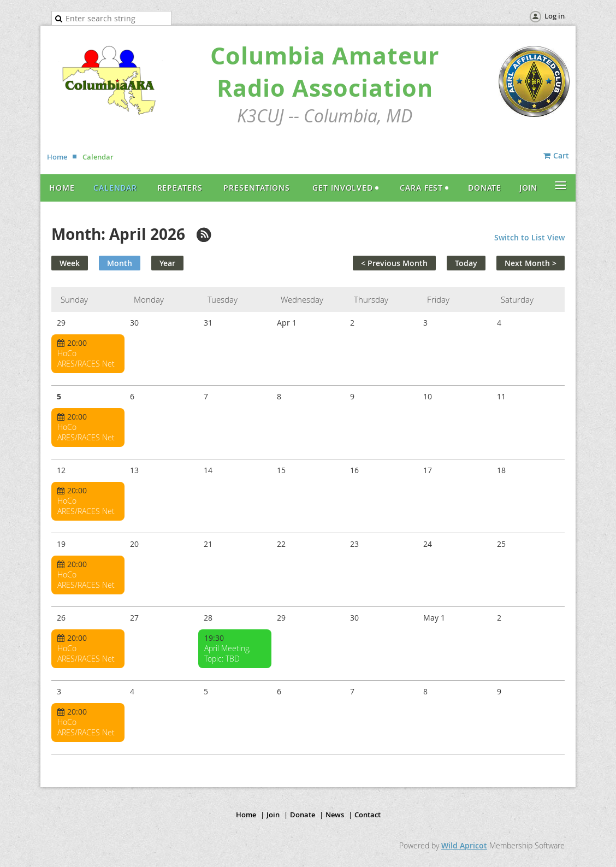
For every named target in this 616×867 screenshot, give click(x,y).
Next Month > (531, 263)
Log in (555, 16)
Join (273, 815)
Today (466, 263)
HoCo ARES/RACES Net (86, 358)
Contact (368, 815)
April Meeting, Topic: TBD (227, 653)
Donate (303, 815)
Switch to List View (529, 237)
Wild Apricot (464, 845)
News (335, 815)
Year (167, 263)
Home (57, 157)
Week (70, 263)
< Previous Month (394, 263)
